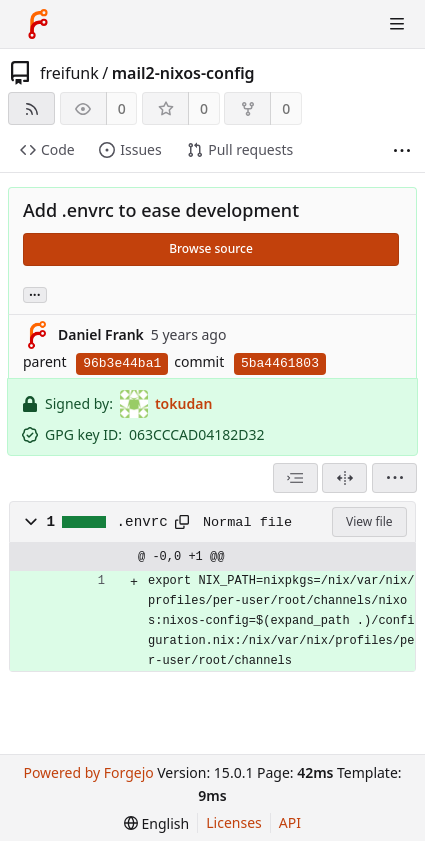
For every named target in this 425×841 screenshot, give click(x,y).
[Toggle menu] (397, 24)
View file (369, 521)
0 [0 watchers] (122, 108)
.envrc (142, 522)
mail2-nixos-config (183, 73)
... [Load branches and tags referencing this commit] (35, 293)
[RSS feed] (31, 108)
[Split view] (344, 478)
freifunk (69, 73)
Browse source (211, 248)
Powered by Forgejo (88, 772)
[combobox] (295, 478)
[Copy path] (182, 522)
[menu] (394, 478)
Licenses (234, 822)
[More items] (402, 150)
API (290, 822)
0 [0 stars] (204, 108)
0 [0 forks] (286, 108)
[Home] (38, 24)
